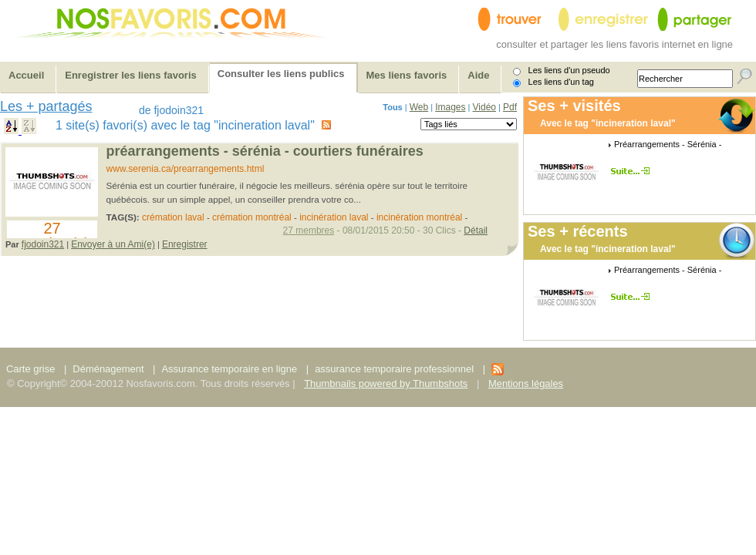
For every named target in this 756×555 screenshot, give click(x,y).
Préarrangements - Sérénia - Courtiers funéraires (265, 151)
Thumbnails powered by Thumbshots (386, 383)
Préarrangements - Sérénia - (668, 144)
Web (419, 107)
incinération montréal (419, 217)
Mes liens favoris (407, 75)
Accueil (26, 75)
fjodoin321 (43, 244)
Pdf (510, 107)
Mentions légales (526, 383)
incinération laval (334, 217)
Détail (476, 230)
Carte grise (32, 369)
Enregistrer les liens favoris (131, 75)
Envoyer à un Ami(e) (113, 244)
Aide (478, 75)
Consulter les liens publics (281, 74)
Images (450, 107)
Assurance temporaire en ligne (229, 369)
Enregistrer (185, 244)
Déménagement (108, 369)
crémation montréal (252, 217)
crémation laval (173, 217)
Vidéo (484, 107)
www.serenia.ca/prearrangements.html (186, 169)
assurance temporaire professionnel (394, 369)
